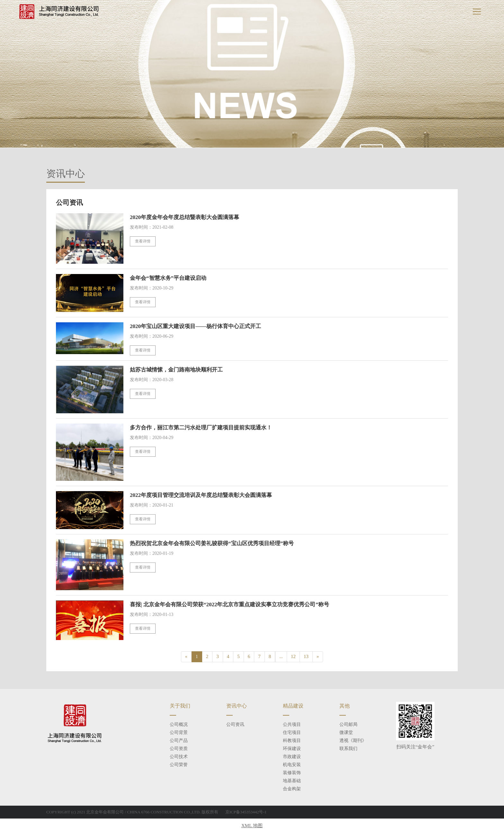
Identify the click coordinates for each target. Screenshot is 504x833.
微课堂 (346, 732)
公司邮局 (348, 724)
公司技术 (179, 757)
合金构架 (292, 789)
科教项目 (292, 741)
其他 (345, 706)
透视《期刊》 (353, 741)
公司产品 (179, 741)
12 (293, 656)
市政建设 (292, 757)
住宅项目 (292, 732)
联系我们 (348, 749)
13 (306, 656)
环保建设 (292, 749)
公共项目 (292, 724)
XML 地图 (252, 826)
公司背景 (179, 732)
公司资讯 (235, 724)
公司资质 (179, 749)
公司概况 (179, 724)
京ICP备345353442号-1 (246, 812)
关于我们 (180, 706)
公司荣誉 (179, 765)
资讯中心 (237, 706)
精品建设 (293, 706)
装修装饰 (292, 773)
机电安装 (292, 765)
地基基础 (292, 781)
